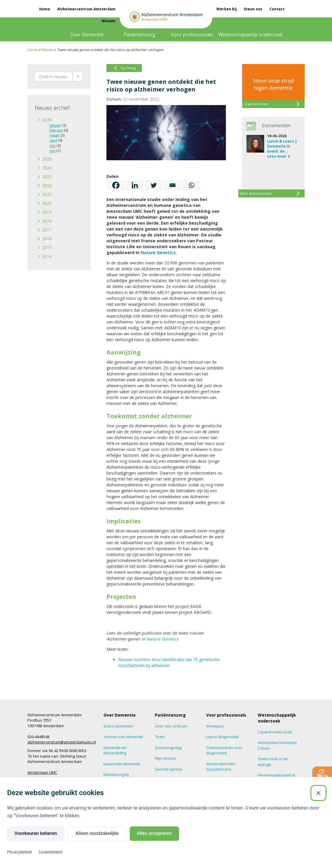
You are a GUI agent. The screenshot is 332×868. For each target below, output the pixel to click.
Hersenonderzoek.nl (276, 775)
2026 (47, 120)
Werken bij (227, 9)
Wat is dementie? (119, 726)
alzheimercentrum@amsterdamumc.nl (62, 742)
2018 (47, 221)
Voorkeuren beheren (36, 833)
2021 (47, 194)
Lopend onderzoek (275, 732)
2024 (47, 168)
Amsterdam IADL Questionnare (221, 767)
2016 (47, 239)
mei (53, 146)
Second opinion (169, 769)
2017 (47, 230)
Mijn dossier (166, 758)
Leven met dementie (122, 764)
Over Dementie (87, 35)
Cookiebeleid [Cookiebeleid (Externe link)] (50, 852)
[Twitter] (154, 185)
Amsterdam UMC (42, 772)
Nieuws (109, 21)
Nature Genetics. (159, 252)
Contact (277, 9)
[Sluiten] (318, 793)
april (53, 140)
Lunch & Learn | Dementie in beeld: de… (282, 146)
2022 (47, 185)
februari (56, 130)
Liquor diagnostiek (223, 737)
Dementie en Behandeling (115, 750)
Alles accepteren (154, 833)
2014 (47, 256)
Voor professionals (192, 35)
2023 (47, 177)
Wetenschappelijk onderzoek (251, 35)
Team (160, 737)
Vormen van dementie (123, 737)
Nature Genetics (163, 639)
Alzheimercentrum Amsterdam (86, 9)
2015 (47, 247)
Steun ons (253, 9)
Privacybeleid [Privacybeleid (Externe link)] (19, 852)
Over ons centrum (171, 726)
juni (52, 151)
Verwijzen (215, 726)
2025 (47, 159)
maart (55, 135)
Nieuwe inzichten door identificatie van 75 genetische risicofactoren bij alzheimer (169, 662)
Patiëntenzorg (139, 35)
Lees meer (277, 156)
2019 (47, 212)
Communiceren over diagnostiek (224, 750)
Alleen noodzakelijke (97, 833)
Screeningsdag (168, 748)
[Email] (172, 185)
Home (45, 9)
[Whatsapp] (191, 185)
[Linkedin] (135, 185)
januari (55, 125)
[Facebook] (116, 185)
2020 (47, 203)
